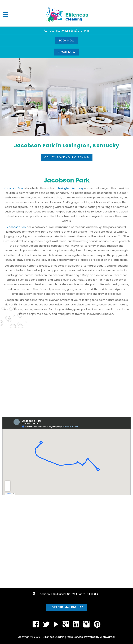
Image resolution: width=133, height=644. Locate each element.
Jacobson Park (14, 188)
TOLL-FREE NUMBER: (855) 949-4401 (69, 31)
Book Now (66, 40)
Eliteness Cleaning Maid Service (63, 637)
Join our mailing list (67, 607)
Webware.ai (108, 637)
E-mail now (66, 52)
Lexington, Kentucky (71, 188)
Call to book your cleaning (67, 157)
